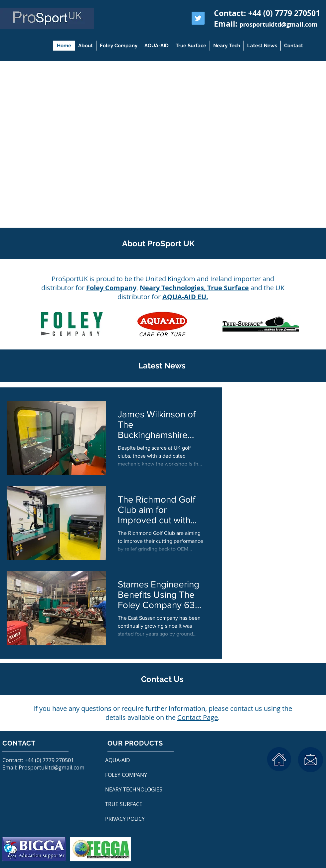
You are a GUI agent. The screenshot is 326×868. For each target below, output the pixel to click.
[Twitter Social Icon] (198, 18)
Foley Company (111, 288)
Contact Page (198, 717)
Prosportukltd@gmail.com (52, 767)
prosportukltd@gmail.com (279, 24)
